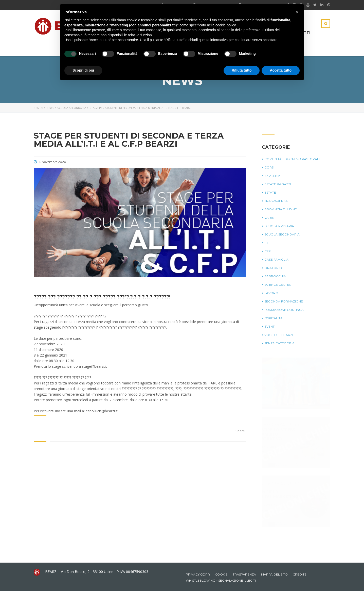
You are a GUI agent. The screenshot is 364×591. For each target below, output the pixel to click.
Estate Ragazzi (278, 184)
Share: (241, 431)
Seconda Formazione (284, 301)
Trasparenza (276, 201)
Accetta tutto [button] (281, 70)
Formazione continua (284, 310)
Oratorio (273, 268)
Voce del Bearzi (279, 335)
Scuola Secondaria (282, 234)
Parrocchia (275, 276)
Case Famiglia (276, 259)
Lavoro (271, 293)
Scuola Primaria (279, 226)
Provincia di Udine (281, 209)
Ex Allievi (272, 176)
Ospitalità (274, 318)
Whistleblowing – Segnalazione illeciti (221, 580)
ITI (266, 243)
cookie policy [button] (225, 25)
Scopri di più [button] (83, 70)
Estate (270, 192)
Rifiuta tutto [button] (242, 70)
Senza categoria (279, 343)
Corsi (269, 167)
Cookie (221, 574)
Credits (299, 574)
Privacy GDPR (198, 574)
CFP (268, 251)
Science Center (278, 285)
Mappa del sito (274, 574)
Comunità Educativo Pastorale (293, 159)
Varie (269, 218)
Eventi (270, 326)
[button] (297, 12)
